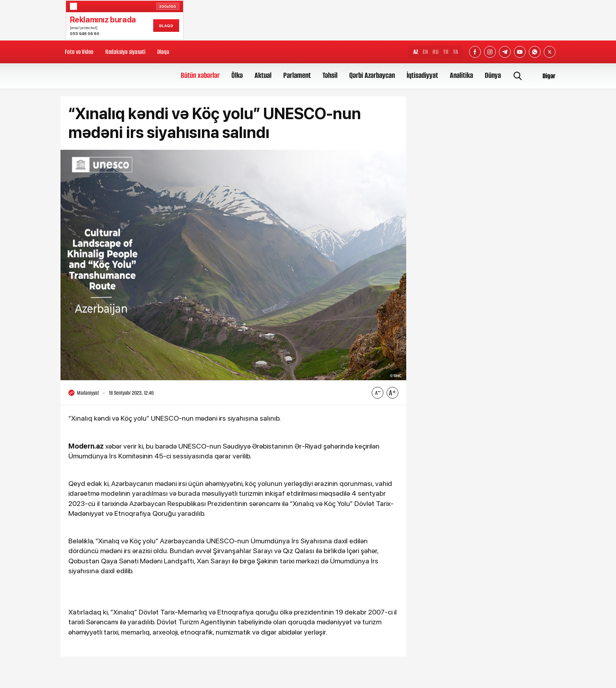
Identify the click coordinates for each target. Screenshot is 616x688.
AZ (416, 52)
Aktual (263, 75)
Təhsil (330, 75)
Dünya (493, 75)
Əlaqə (163, 52)
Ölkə (237, 75)
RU (435, 52)
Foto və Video (79, 52)
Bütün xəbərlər (200, 75)
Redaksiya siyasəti (125, 52)
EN (425, 52)
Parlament (297, 75)
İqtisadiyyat (422, 75)
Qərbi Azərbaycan (372, 75)
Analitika (461, 75)
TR (446, 52)
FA (456, 52)
